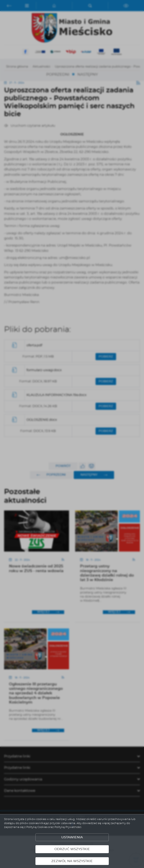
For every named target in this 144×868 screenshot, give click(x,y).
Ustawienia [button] (72, 837)
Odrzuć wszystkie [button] (72, 849)
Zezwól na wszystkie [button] (72, 861)
